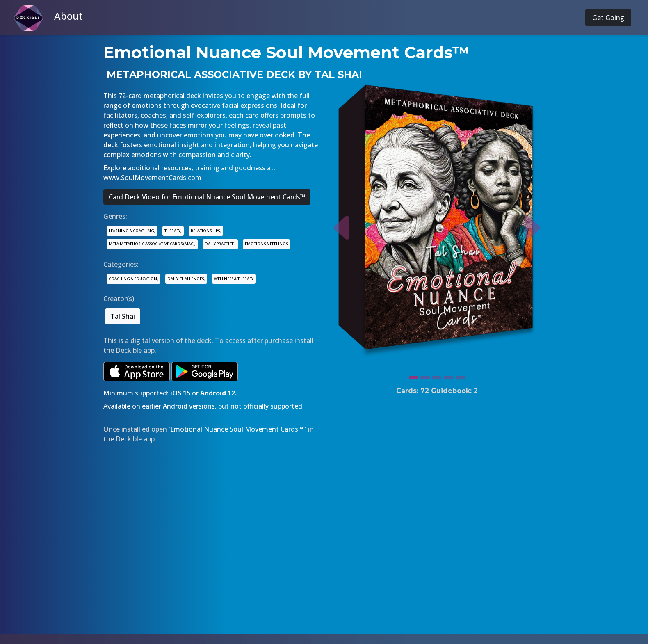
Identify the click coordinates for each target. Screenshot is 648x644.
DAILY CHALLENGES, (186, 279)
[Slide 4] (448, 376)
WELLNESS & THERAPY (234, 279)
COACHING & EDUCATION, (133, 279)
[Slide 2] (425, 376)
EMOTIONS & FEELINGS (266, 244)
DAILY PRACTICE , (220, 244)
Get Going (608, 18)
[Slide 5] (460, 376)
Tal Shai (123, 316)
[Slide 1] (413, 376)
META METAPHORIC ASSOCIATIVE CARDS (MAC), (152, 244)
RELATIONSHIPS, (206, 231)
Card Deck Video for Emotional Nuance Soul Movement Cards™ (207, 197)
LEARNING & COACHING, (132, 231)
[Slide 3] (437, 376)
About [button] (68, 16)
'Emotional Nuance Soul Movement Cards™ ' (237, 429)
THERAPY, (173, 231)
